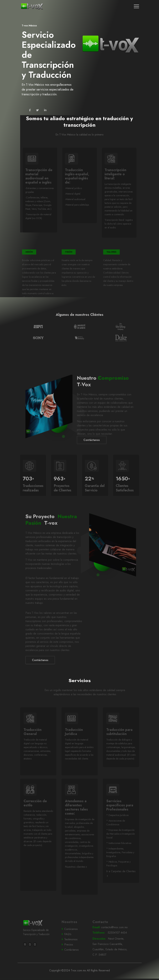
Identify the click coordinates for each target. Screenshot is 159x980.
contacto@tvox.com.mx (111, 937)
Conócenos (74, 938)
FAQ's (74, 944)
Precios (74, 954)
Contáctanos (50, 669)
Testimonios (74, 949)
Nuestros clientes (76, 876)
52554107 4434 (110, 942)
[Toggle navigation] (136, 6)
